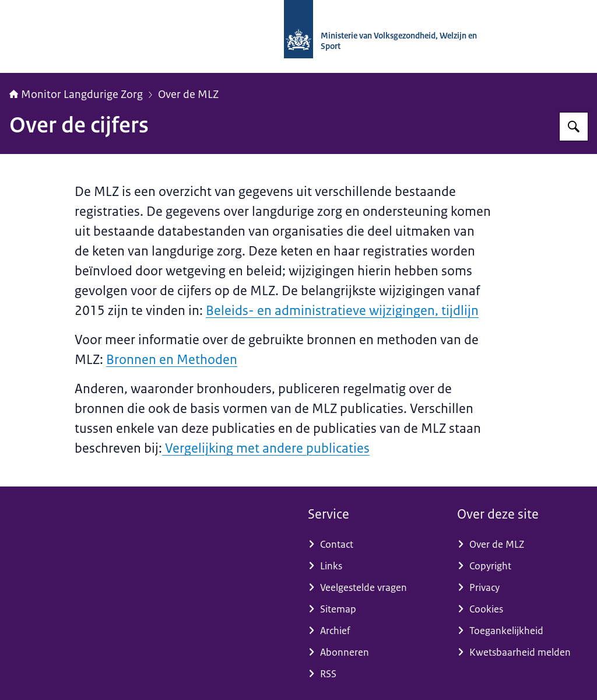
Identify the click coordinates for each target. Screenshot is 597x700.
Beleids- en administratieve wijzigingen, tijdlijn (342, 311)
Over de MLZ (188, 94)
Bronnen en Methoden (172, 360)
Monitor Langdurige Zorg (76, 94)
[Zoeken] (574, 127)
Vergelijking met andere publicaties (266, 448)
